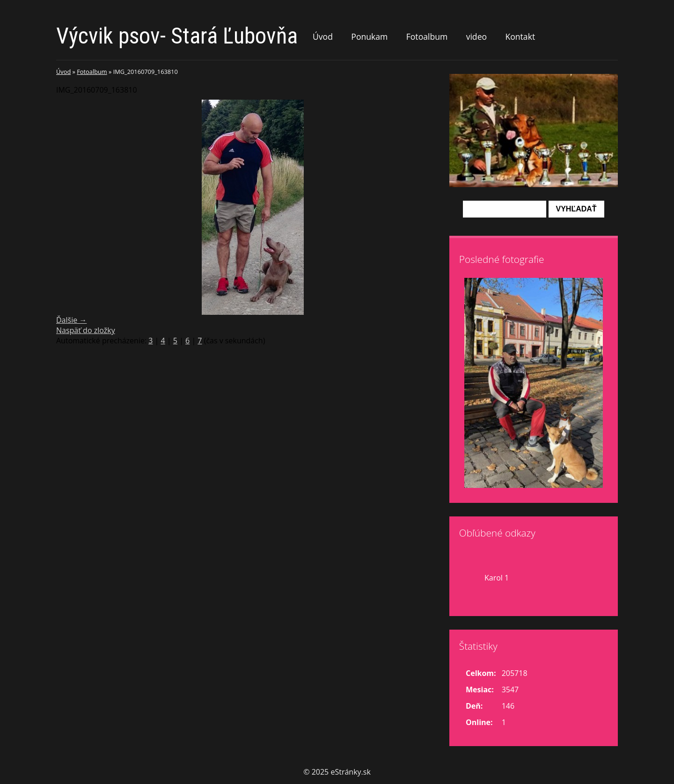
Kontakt (520, 36)
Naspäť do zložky (86, 330)
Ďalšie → (71, 320)
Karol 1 (497, 578)
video (476, 36)
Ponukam (369, 36)
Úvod (323, 36)
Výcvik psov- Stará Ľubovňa (177, 36)
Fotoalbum (427, 36)
